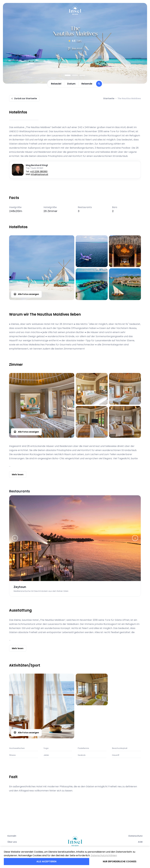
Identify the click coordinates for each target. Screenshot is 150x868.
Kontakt (12, 836)
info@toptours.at (39, 174)
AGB (140, 842)
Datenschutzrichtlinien (104, 855)
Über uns (12, 842)
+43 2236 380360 (39, 172)
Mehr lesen (18, 474)
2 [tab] (75, 75)
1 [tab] (68, 75)
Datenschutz (135, 836)
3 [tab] (82, 75)
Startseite (109, 98)
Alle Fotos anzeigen (26, 294)
